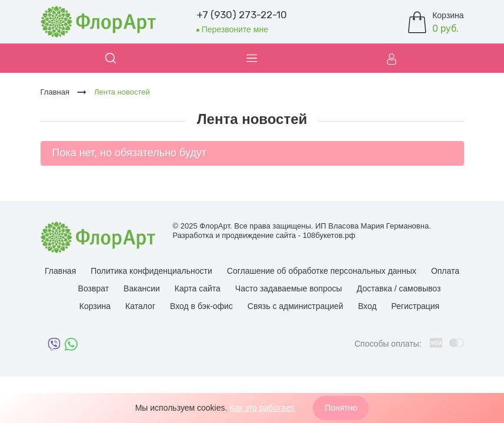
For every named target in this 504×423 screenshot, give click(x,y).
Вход (368, 306)
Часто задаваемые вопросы (289, 288)
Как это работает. (262, 408)
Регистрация (415, 306)
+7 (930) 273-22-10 (242, 15)
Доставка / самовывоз (399, 288)
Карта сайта (198, 288)
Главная (60, 271)
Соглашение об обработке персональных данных (322, 271)
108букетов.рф (329, 235)
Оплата (445, 271)
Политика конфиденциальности (151, 271)
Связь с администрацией (296, 306)
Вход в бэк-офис (201, 306)
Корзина (95, 306)
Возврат (94, 288)
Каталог (140, 306)
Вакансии (142, 288)
